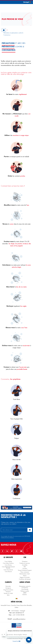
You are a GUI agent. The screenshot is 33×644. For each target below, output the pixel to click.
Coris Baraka (25, 589)
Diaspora (8, 592)
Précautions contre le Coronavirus (25, 587)
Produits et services (25, 563)
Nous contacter (25, 572)
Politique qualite (25, 591)
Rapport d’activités (25, 577)
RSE (25, 567)
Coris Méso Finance (8, 563)
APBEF (25, 593)
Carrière (25, 569)
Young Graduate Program (25, 570)
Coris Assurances (8, 570)
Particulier (8, 586)
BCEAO (25, 595)
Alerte (25, 576)
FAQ (8, 595)
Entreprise (25, 561)
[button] (26, 2)
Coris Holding (8, 561)
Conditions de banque (25, 579)
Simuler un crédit (8, 593)
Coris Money (8, 565)
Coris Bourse (8, 572)
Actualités (25, 565)
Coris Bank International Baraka (8, 567)
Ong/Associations (8, 590)
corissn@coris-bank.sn (19, 619)
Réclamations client (25, 574)
